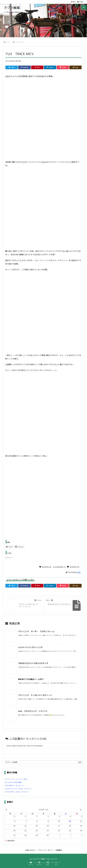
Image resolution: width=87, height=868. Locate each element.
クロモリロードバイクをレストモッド (18, 789)
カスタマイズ (19, 42)
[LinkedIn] (50, 67)
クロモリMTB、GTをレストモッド (17, 792)
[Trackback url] (43, 746)
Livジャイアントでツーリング (30, 647)
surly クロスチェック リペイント (33, 711)
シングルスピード (59, 567)
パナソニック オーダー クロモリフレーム (36, 631)
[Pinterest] (37, 67)
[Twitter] (12, 67)
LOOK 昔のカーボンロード (14, 786)
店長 (79, 572)
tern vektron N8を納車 (13, 782)
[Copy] (75, 67)
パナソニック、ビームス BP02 (16, 779)
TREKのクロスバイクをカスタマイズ (33, 663)
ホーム (8, 42)
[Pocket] (63, 67)
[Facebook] (24, 67)
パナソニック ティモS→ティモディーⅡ (35, 695)
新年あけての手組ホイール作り (31, 679)
